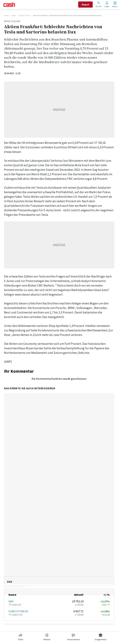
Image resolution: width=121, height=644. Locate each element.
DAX (11, 601)
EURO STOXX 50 (18, 611)
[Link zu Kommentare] (74, 636)
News (14, 15)
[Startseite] (9, 5)
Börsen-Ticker (24, 15)
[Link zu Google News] (101, 636)
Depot (85, 5)
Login (107, 4)
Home (6, 15)
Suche (99, 4)
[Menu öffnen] (115, 5)
